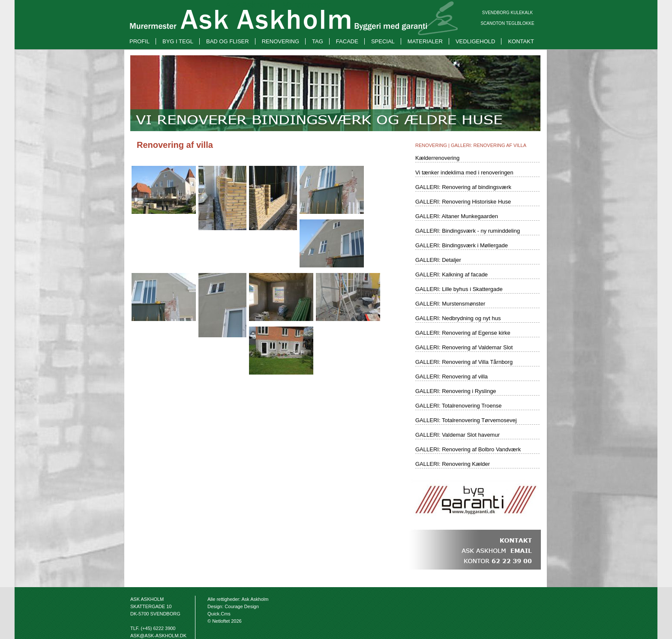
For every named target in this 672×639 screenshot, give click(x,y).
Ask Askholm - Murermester (278, 5)
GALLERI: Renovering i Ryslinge (456, 391)
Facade (347, 41)
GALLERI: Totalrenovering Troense (458, 406)
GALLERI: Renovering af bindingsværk (463, 187)
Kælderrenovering (437, 158)
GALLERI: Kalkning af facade (451, 274)
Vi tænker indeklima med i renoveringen (464, 172)
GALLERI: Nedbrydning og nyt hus (458, 318)
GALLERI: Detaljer (438, 260)
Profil (139, 41)
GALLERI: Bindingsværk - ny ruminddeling (468, 231)
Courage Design (242, 606)
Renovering (280, 41)
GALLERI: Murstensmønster (450, 304)
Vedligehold (475, 41)
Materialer (425, 41)
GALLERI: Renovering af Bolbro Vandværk (468, 449)
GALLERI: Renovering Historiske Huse (463, 202)
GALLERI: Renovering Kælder (453, 464)
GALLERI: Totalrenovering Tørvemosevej (466, 420)
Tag (318, 41)
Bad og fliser (228, 41)
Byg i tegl (178, 41)
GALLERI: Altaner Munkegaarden (457, 216)
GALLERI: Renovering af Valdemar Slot (464, 347)
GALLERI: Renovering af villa (489, 145)
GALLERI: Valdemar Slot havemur (457, 435)
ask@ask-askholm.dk (158, 636)
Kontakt (521, 41)
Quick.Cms (219, 614)
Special (383, 41)
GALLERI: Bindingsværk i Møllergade (462, 245)
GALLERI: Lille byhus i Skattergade (459, 289)
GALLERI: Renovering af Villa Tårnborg (464, 362)
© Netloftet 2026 (225, 621)
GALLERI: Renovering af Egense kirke (463, 333)
